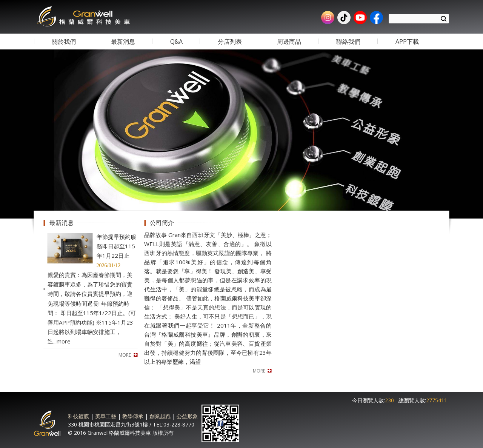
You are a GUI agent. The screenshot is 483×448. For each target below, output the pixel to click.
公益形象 (187, 416)
